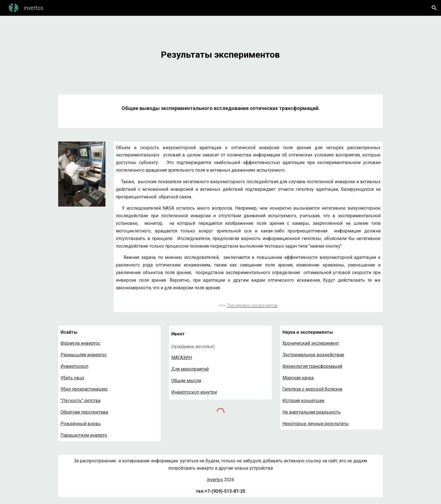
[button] (434, 8)
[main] (220, 52)
